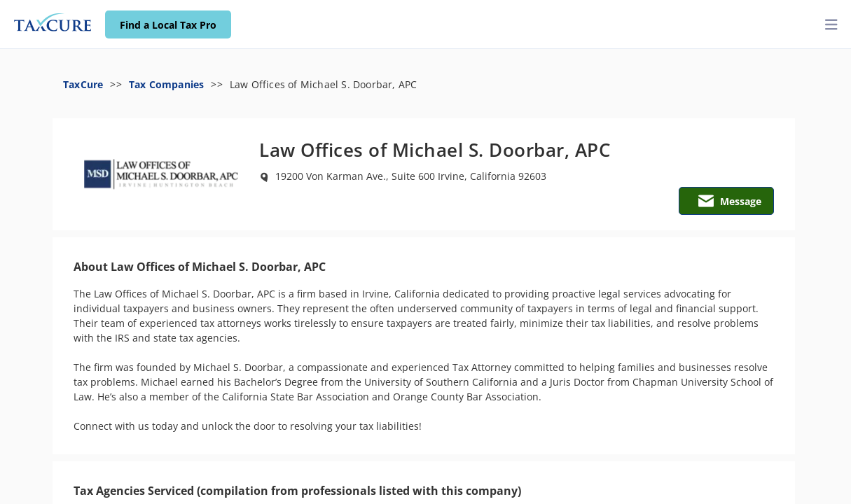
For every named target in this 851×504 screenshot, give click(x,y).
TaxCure (83, 84)
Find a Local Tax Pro (168, 25)
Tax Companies (167, 84)
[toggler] (831, 25)
